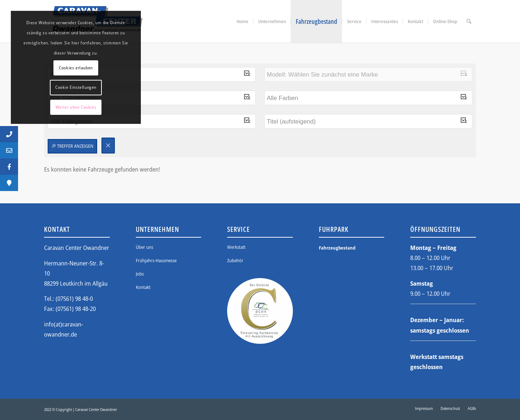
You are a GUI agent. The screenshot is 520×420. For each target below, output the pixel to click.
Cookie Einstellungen (76, 87)
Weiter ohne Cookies (76, 107)
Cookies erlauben (76, 68)
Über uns (144, 247)
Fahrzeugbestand (337, 248)
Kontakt (143, 287)
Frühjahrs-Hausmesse (156, 260)
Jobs (140, 274)
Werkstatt (236, 247)
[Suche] (469, 21)
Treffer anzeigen (72, 146)
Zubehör (235, 260)
